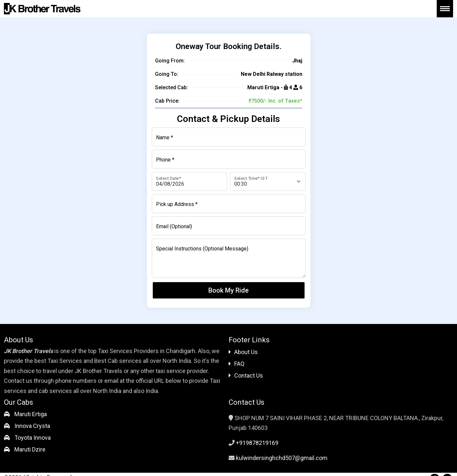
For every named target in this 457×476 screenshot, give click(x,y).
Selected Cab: (172, 87)
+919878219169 (257, 443)
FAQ (237, 364)
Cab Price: (167, 101)
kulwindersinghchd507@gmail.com (282, 458)
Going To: (167, 74)
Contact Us (246, 375)
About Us (243, 352)
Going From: (170, 61)
